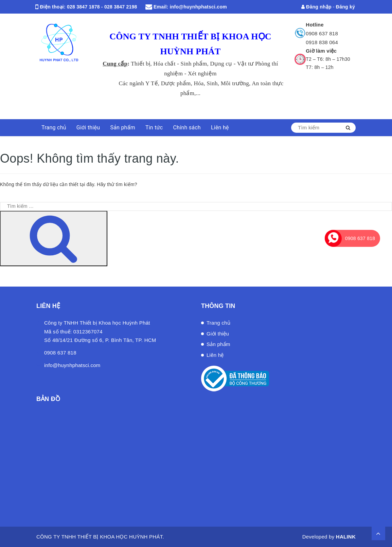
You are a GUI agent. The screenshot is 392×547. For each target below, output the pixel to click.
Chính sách (187, 127)
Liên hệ (220, 127)
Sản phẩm (123, 127)
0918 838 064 (322, 42)
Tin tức (154, 127)
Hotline (315, 25)
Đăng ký (345, 7)
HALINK (346, 537)
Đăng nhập (316, 7)
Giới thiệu (88, 127)
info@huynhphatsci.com (198, 7)
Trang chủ (54, 127)
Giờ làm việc (321, 51)
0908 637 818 (322, 33)
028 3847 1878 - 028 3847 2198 (102, 7)
